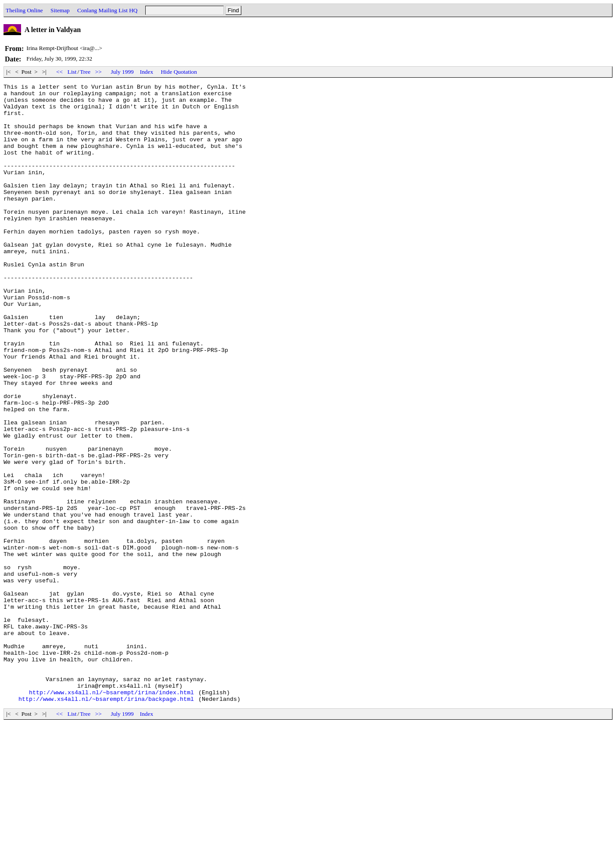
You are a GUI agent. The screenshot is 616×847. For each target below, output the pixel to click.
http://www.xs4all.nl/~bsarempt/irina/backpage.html (106, 822)
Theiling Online (24, 10)
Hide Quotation (179, 72)
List (72, 72)
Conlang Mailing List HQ (107, 10)
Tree (85, 72)
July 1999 (122, 72)
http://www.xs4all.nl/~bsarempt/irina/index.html (111, 815)
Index (147, 72)
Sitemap (60, 10)
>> (98, 72)
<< (60, 72)
